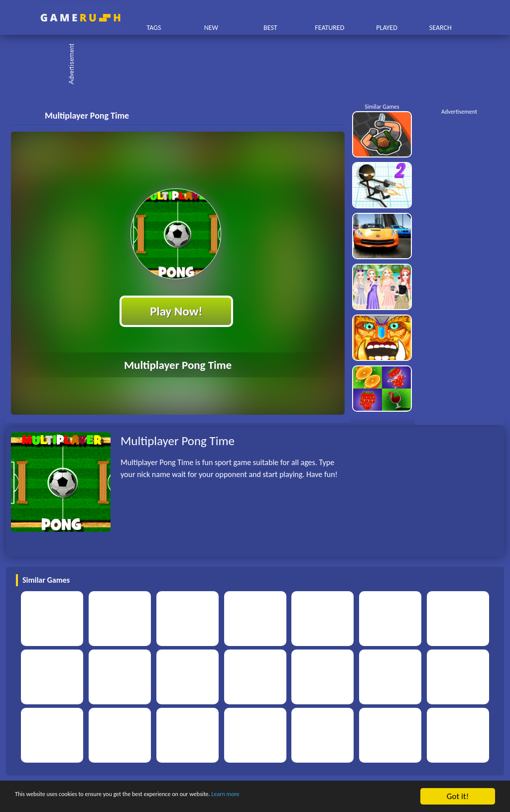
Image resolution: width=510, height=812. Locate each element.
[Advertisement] (260, 65)
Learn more (311, 797)
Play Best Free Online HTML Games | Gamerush (80, 18)
